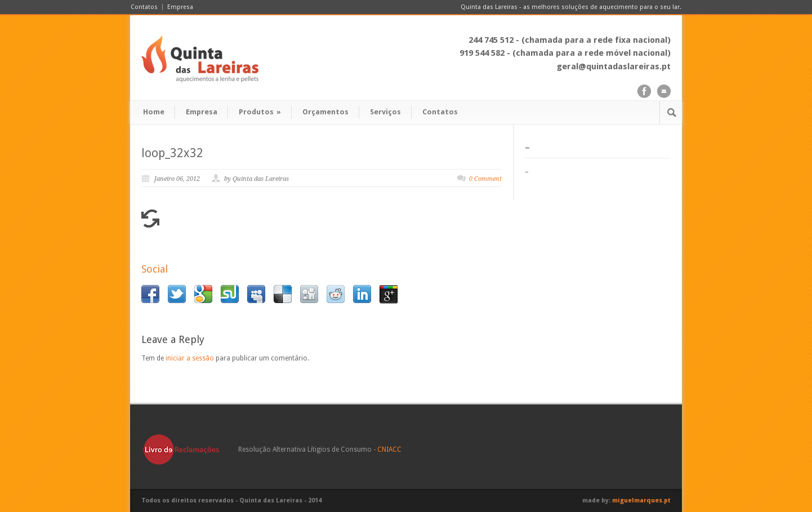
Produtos (260, 112)
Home (154, 112)
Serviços (385, 112)
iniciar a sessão (190, 358)
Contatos (144, 7)
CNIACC (389, 449)
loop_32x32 (172, 153)
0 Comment (485, 179)
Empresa (180, 7)
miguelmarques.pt (641, 500)
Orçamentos (325, 112)
